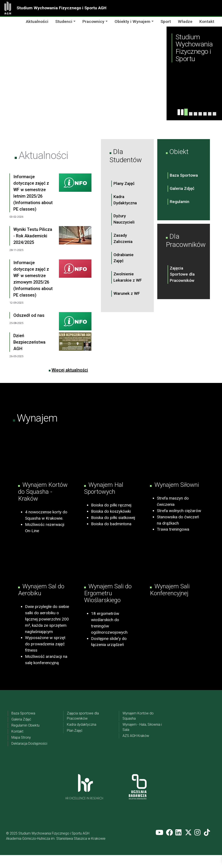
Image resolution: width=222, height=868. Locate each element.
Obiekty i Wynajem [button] (132, 21)
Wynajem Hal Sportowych (104, 495)
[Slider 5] (205, 114)
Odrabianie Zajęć (124, 258)
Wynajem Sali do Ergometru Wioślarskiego (108, 606)
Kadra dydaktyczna (82, 737)
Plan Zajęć (75, 743)
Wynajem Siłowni (176, 491)
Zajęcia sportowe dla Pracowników (83, 729)
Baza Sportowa (184, 175)
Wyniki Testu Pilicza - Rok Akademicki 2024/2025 (33, 236)
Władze (185, 21)
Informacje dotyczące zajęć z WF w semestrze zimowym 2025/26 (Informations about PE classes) (33, 279)
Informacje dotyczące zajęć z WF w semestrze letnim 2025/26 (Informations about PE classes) (33, 193)
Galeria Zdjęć (182, 188)
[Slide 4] (191, 114)
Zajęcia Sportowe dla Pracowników (182, 274)
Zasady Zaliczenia (123, 238)
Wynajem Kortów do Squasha (138, 729)
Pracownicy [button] (93, 21)
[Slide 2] (195, 114)
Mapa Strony (21, 750)
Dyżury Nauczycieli (124, 219)
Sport (166, 21)
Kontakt (207, 21)
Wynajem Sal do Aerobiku (41, 603)
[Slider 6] (210, 114)
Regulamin (179, 202)
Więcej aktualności (70, 370)
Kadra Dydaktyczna (125, 200)
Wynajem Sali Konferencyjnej (170, 603)
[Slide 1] (186, 112)
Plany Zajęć (124, 183)
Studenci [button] (64, 21)
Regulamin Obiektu (25, 738)
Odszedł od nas (29, 315)
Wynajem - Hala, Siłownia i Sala (142, 740)
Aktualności (37, 21)
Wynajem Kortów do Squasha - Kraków (43, 498)
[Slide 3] (200, 114)
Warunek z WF (127, 293)
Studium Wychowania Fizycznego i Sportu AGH (61, 8)
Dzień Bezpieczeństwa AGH (29, 342)
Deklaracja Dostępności (29, 756)
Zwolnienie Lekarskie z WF (128, 277)
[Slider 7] (214, 114)
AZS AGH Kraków (136, 749)
